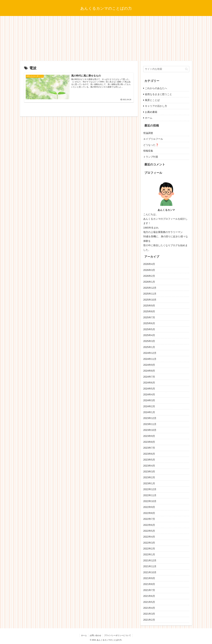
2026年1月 (149, 282)
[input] (166, 69)
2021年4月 (149, 608)
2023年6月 (149, 454)
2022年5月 (149, 531)
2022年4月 (149, 537)
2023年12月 (150, 418)
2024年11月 (150, 359)
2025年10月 (150, 300)
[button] (186, 69)
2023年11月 (150, 424)
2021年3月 (149, 614)
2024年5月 (149, 389)
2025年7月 (149, 317)
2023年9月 (149, 436)
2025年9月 (149, 306)
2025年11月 (150, 294)
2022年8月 (149, 513)
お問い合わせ (95, 635)
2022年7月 (149, 519)
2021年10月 (150, 572)
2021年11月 (150, 566)
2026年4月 (149, 264)
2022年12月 (150, 489)
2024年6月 (149, 383)
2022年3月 (149, 543)
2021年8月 (149, 584)
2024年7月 (149, 377)
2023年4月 (149, 466)
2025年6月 (149, 323)
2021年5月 (149, 602)
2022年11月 (150, 495)
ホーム (149, 118)
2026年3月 (149, 270)
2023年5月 (149, 460)
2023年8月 (149, 442)
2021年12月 (150, 561)
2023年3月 (149, 472)
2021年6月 (149, 596)
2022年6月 (149, 525)
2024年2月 (149, 406)
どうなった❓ (151, 145)
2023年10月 (150, 430)
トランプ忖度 (151, 157)
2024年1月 (149, 412)
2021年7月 (149, 590)
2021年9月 (149, 578)
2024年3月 (149, 400)
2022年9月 (149, 507)
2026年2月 (149, 276)
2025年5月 (149, 329)
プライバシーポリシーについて (118, 635)
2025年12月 (150, 288)
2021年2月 (149, 620)
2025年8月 (149, 311)
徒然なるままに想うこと (158, 94)
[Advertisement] (106, 38)
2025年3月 (149, 341)
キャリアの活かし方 (156, 106)
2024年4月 (149, 395)
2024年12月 (150, 353)
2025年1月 (149, 347)
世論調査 (148, 133)
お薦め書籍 (151, 112)
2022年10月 (150, 501)
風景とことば (152, 100)
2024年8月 (149, 371)
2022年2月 (149, 549)
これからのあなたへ (156, 88)
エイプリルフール (153, 139)
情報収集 (148, 151)
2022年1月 (149, 555)
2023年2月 (149, 477)
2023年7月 (149, 448)
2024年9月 (149, 365)
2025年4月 (149, 335)
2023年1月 (149, 483)
